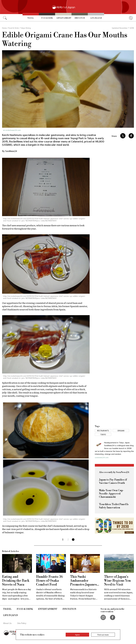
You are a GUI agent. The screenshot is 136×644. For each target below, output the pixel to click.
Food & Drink (47, 18)
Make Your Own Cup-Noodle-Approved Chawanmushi (111, 494)
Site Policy (22, 623)
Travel (31, 18)
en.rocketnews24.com (12, 130)
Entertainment (64, 18)
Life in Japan (96, 18)
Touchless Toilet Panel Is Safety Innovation (114, 506)
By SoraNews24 (10, 151)
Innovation (80, 18)
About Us (7, 623)
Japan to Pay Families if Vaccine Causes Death (113, 481)
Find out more (103, 635)
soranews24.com (102, 457)
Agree (77, 635)
